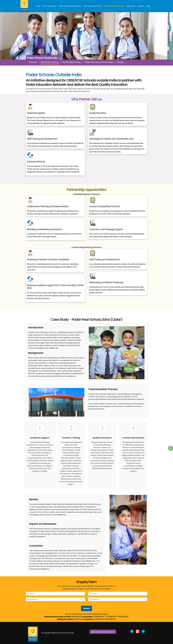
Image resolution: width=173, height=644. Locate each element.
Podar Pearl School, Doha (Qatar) (99, 62)
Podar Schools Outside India (114, 6)
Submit (86, 608)
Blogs (149, 6)
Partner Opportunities (72, 62)
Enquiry (120, 62)
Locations (141, 6)
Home (38, 6)
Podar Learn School (50, 6)
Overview (33, 62)
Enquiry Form (131, 6)
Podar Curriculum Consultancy (70, 6)
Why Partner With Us (50, 62)
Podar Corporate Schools (92, 6)
